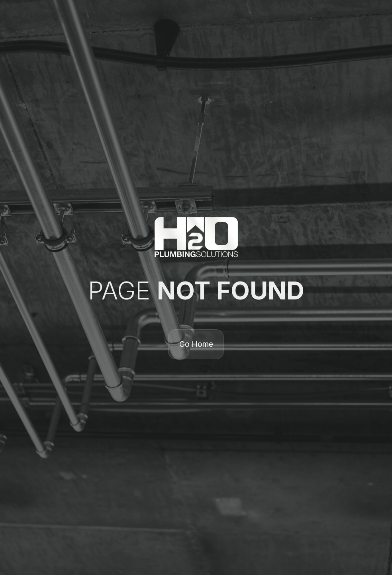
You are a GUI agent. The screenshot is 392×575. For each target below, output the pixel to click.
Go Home (196, 344)
